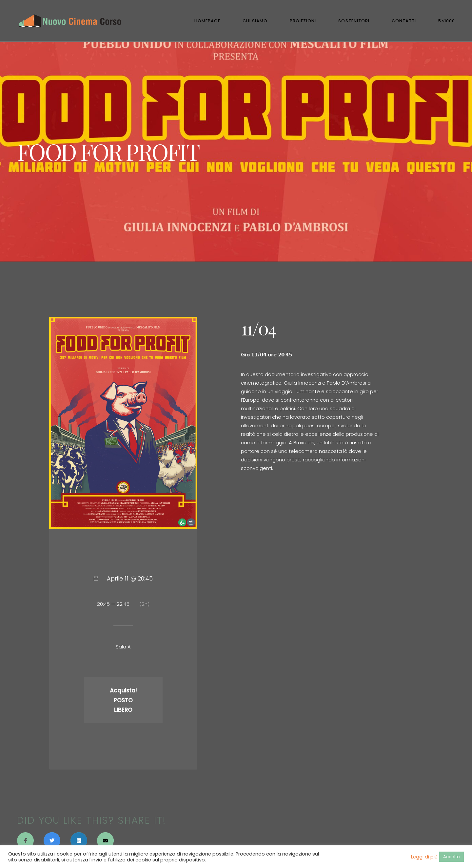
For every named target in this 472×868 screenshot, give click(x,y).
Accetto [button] (452, 857)
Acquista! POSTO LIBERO (123, 700)
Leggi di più (424, 857)
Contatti (404, 21)
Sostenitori (354, 21)
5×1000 (447, 21)
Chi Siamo (255, 21)
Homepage (207, 21)
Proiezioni (303, 21)
